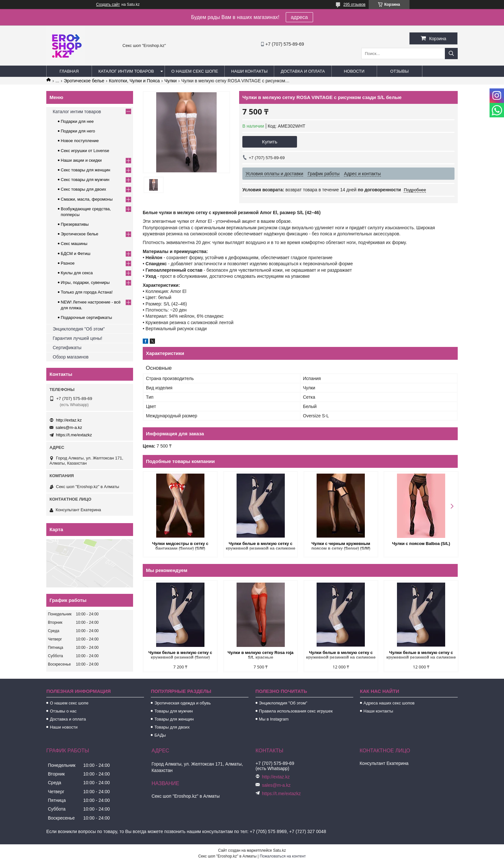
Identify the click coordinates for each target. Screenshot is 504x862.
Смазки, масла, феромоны (87, 199)
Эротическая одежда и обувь (182, 703)
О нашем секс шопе (195, 71)
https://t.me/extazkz (74, 435)
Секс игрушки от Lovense (85, 151)
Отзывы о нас (63, 711)
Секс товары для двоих (83, 189)
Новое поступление (80, 141)
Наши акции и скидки (81, 160)
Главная (69, 71)
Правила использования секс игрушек (296, 711)
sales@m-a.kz (69, 427)
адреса (299, 17)
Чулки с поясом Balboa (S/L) (420, 544)
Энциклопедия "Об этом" (79, 329)
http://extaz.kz (69, 420)
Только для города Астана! (87, 292)
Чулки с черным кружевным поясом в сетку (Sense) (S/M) (340, 546)
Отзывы (399, 71)
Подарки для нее (77, 121)
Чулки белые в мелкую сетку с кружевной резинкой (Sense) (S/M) (180, 655)
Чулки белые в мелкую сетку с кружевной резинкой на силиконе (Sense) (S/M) (260, 546)
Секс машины (74, 244)
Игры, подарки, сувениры (85, 282)
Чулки (170, 81)
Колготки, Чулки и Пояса (134, 81)
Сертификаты (67, 348)
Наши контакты (249, 71)
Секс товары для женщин (85, 170)
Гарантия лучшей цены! (77, 338)
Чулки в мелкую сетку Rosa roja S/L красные (260, 655)
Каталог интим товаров (126, 71)
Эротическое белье (84, 81)
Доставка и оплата (303, 71)
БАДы (160, 735)
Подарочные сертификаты (86, 318)
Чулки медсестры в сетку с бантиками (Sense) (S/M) (180, 546)
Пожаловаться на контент (283, 856)
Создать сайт (108, 5)
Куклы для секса (77, 273)
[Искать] (451, 54)
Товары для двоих (172, 727)
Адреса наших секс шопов (389, 703)
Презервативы (75, 224)
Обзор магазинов (71, 357)
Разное (68, 263)
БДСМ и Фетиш (76, 254)
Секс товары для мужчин (85, 180)
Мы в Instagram (274, 719)
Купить (270, 142)
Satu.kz (279, 850)
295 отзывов (354, 5)
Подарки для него (78, 131)
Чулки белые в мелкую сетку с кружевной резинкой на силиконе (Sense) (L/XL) (420, 655)
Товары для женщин (174, 719)
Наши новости (64, 727)
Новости (354, 71)
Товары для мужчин (174, 711)
